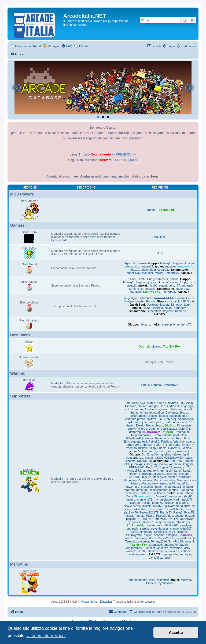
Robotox (150, 210)
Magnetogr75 (132, 480)
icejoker (177, 454)
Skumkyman (134, 535)
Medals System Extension (96, 602)
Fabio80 (154, 442)
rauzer (174, 519)
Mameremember (165, 480)
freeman (131, 448)
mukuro (130, 500)
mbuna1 (174, 490)
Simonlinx (160, 532)
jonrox (163, 464)
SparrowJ (185, 535)
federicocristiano (183, 442)
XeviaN (153, 551)
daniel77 (186, 422)
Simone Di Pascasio (142, 289)
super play (134, 273)
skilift (172, 532)
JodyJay (152, 464)
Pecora (128, 516)
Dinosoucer (185, 425)
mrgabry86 (185, 496)
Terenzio (131, 541)
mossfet (171, 266)
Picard (150, 516)
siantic (174, 529)
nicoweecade (132, 506)
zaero (144, 554)
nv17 (163, 509)
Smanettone (179, 270)
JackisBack (138, 305)
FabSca (166, 442)
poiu (153, 270)
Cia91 (142, 279)
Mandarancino (186, 480)
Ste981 (128, 538)
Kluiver (174, 282)
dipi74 (132, 429)
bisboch (144, 298)
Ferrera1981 (133, 445)
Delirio (140, 425)
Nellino (146, 503)
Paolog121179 (149, 512)
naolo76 (187, 500)
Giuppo (154, 263)
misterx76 (146, 493)
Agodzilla (130, 263)
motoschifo (185, 266)
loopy (128, 266)
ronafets (150, 525)
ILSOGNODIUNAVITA (169, 458)
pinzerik (190, 516)
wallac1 (131, 551)
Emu (179, 438)
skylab (148, 535)
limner (133, 474)
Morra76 (131, 496)
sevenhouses (160, 529)
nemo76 (157, 503)
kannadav (175, 464)
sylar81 (181, 538)
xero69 (142, 551)
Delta (150, 425)
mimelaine (131, 493)
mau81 (177, 487)
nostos (153, 509)
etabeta (136, 442)
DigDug (170, 425)
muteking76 (145, 500)
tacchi (192, 538)
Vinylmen (176, 548)
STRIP (152, 538)
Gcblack (187, 448)
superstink (154, 311)
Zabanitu (187, 551)
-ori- (128, 403)
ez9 (145, 442)
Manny (136, 483)
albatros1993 (176, 403)
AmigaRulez (157, 406)
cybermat (147, 422)
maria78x (183, 483)
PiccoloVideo (165, 516)
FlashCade (173, 445)
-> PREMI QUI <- (124, 154)
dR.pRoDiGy (151, 432)
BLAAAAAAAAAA (162, 298)
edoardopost (171, 435)
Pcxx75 (189, 512)
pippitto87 (133, 519)
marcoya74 (167, 483)
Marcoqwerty (150, 483)
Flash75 (159, 445)
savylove (186, 525)
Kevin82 (152, 467)
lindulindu (145, 474)
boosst (163, 416)
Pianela (158, 308)
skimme (182, 532)
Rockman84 (135, 525)
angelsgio (130, 298)
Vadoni (184, 545)
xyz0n (163, 551)
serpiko (145, 529)
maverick (163, 580)
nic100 (135, 270)
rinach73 (149, 522)
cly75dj (171, 419)
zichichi (154, 558)
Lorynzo (158, 474)
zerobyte (185, 554)
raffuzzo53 (161, 519)
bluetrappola (139, 416)
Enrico (188, 438)
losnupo (184, 474)
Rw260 (174, 525)
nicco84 (170, 503)
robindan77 (183, 522)
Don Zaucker (169, 429)
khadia (189, 263)
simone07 (146, 532)
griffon (155, 454)
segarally (163, 270)
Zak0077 (186, 273)
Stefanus (140, 538)
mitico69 (159, 493)
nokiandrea (140, 509)
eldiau (184, 435)
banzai (142, 263)
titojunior (160, 237)
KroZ (186, 467)
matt (168, 487)
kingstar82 (167, 305)
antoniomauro (134, 409)
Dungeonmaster (157, 279)
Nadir (177, 500)
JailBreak (177, 461)
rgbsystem (135, 522)
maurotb (129, 490)
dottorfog (135, 432)
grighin (166, 454)
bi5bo (160, 413)
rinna (171, 522)
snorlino (159, 535)
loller (152, 580)
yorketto (174, 551)
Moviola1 (162, 496)
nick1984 (182, 503)
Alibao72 (130, 406)
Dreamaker (182, 432)
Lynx (159, 252)
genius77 (135, 451)
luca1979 (133, 477)
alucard (142, 406)
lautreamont (150, 471)
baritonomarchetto (143, 413)
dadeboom (172, 422)
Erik (126, 442)
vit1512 (188, 548)
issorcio (130, 461)
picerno (156, 346)
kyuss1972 (134, 471)
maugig (188, 487)
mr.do (173, 496)
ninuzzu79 (188, 506)
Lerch (178, 471)
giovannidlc (182, 451)
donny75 (185, 429)
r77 (178, 285)
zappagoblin (170, 554)
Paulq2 (178, 512)
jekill (127, 464)
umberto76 (172, 273)
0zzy (135, 403)
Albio (189, 403)
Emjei (159, 438)
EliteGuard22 (135, 438)
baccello (188, 409)
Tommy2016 (159, 541)
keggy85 (189, 464)
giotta (170, 451)
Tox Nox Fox (166, 210)
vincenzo (162, 548)
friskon (143, 448)
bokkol (153, 416)
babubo (176, 409)
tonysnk (190, 541)
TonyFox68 (176, 541)
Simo (135, 532)
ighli (186, 454)
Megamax (188, 490)
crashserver (185, 419)
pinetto (179, 516)
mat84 (159, 487)
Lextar (187, 471)
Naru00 (135, 503)
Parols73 (166, 512)
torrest (159, 273)
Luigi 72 (146, 477)
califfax (151, 419)
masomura (133, 487)
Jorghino (178, 263)
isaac (189, 458)
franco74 (188, 445)
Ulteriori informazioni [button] (46, 636)
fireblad (148, 445)
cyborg (159, 422)
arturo (166, 409)
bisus (183, 413)
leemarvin (166, 471)
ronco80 (162, 525)
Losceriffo (171, 474)
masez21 (147, 266)
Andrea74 (173, 406)
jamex (189, 461)
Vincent (150, 548)
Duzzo (157, 435)
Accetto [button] (176, 632)
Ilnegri (149, 458)
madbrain (185, 477)
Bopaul (180, 298)
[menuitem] (67, 46)
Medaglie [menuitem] (54, 46)
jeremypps (138, 464)
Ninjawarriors (171, 506)
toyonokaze (165, 583)
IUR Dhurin (188, 301)
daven (130, 425)
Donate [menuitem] (84, 46)
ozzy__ (190, 509)
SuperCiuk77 (167, 538)
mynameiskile (163, 500)
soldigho (172, 535)
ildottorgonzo (135, 458)
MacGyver (159, 477)
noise (127, 509)
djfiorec (142, 429)
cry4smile (133, 422)
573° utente (148, 403)
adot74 (161, 403)
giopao (160, 451)
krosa (177, 467)
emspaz (169, 438)
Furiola (151, 301)
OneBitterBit (175, 509)
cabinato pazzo (135, 419)
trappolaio (155, 545)
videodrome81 (134, 548)
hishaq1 (165, 263)
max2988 (142, 490)
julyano (153, 282)
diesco (159, 425)
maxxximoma (159, 490)
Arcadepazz (152, 409)
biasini (132, 279)
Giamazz (148, 451)
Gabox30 (174, 448)
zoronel (165, 558)
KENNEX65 (137, 467)
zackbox (133, 554)
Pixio (144, 519)
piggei (145, 270)
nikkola (147, 506)
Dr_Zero (167, 432)
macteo (172, 477)
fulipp (152, 448)
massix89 (147, 487)
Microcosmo (147, 602)
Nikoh (157, 506)
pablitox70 (131, 512)
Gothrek (144, 346)
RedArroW (187, 519)
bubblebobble (178, 416)
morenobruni (185, 493)
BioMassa (172, 413)
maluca (147, 480)
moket (159, 266)
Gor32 (146, 454)
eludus (174, 279)
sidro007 (186, 529)
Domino (154, 429)
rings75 (161, 522)
